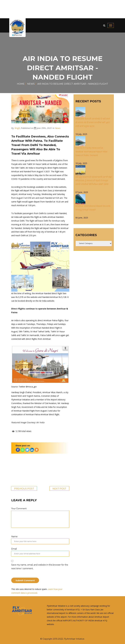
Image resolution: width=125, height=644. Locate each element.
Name (40, 540)
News (31, 84)
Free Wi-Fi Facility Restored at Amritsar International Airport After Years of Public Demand (91, 152)
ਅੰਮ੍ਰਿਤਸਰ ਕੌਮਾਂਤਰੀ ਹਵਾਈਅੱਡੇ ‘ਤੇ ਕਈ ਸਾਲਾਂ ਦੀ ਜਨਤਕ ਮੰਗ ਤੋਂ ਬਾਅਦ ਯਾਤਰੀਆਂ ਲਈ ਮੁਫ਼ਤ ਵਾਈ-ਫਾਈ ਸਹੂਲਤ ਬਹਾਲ (93, 122)
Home (21, 84)
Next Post (59, 489)
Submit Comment (25, 580)
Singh (17, 128)
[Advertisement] (62, 9)
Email (40, 552)
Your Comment (40, 517)
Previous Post (24, 489)
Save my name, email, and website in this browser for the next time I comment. (40, 567)
